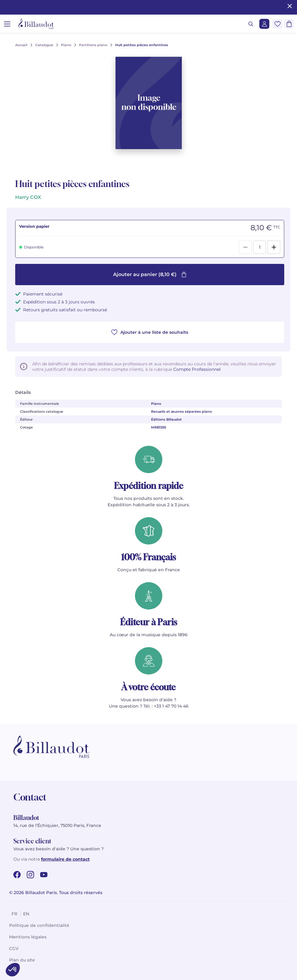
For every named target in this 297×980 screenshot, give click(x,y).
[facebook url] (17, 875)
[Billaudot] (36, 24)
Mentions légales (28, 937)
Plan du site (22, 960)
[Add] (274, 247)
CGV (14, 948)
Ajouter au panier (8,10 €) (150, 274)
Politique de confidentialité (39, 925)
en (26, 914)
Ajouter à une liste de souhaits (150, 332)
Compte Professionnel (197, 369)
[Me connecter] (264, 24)
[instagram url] (30, 875)
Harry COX (28, 197)
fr (14, 914)
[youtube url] (44, 875)
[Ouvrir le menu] (7, 24)
